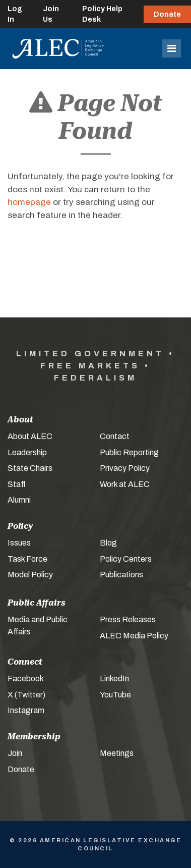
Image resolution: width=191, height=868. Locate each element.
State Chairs (30, 468)
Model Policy (30, 575)
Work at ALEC (125, 484)
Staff (17, 484)
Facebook (26, 679)
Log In (15, 14)
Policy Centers (126, 559)
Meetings (117, 753)
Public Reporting (129, 452)
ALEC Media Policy (134, 636)
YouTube (115, 695)
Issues (19, 543)
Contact (115, 436)
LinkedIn (114, 679)
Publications (121, 575)
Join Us (51, 14)
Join (15, 753)
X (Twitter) (26, 695)
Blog (108, 543)
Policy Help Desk (102, 14)
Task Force (27, 559)
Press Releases (128, 619)
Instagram (26, 710)
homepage (29, 202)
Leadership (27, 452)
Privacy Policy (125, 468)
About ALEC (30, 436)
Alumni (19, 500)
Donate (167, 14)
